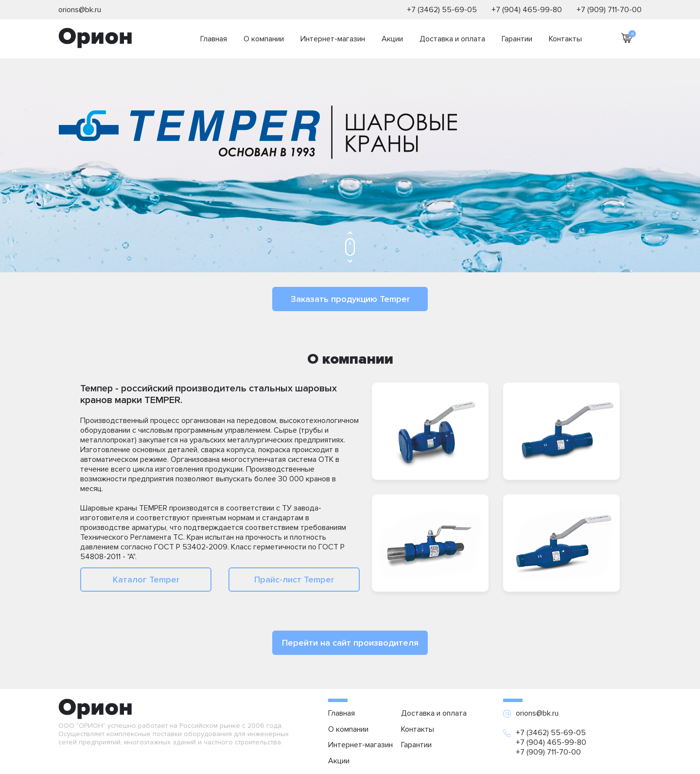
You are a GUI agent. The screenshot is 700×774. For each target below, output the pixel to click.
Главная (214, 39)
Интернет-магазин (333, 39)
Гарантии (517, 39)
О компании (264, 39)
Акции (392, 39)
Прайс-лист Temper (294, 580)
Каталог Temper (146, 580)
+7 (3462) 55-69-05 (442, 10)
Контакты (565, 39)
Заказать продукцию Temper (350, 299)
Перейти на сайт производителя (350, 643)
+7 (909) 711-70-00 (609, 10)
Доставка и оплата (452, 39)
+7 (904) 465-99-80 (527, 10)
